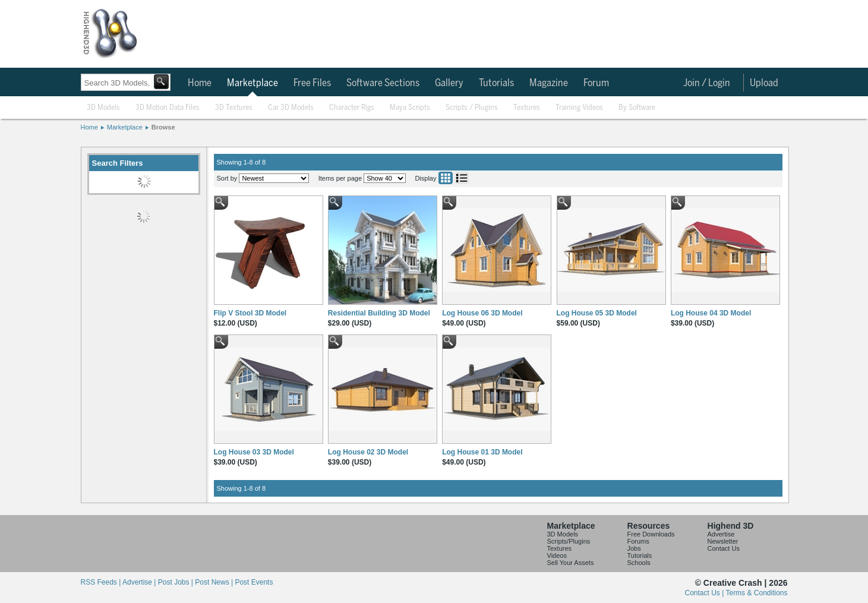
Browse (163, 127)
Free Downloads (651, 534)
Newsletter (723, 541)
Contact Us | (706, 593)
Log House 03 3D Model (254, 452)
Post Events (254, 582)
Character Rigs (352, 108)
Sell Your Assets (571, 563)
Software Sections (383, 83)
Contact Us (724, 548)
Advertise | (140, 582)
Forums (638, 541)
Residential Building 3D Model (379, 313)
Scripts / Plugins (472, 108)
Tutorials (496, 83)
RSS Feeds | (102, 582)
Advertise (721, 534)
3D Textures (234, 108)
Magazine (549, 83)
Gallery (449, 83)
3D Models (103, 108)
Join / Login (707, 83)
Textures (527, 108)
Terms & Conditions (756, 593)
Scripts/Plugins (569, 541)
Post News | (215, 582)
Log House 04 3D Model (711, 313)
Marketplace (252, 83)
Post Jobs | (176, 582)
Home (200, 83)
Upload (764, 83)
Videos (557, 555)
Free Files (312, 83)
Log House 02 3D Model (368, 452)
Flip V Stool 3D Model (250, 313)
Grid (446, 178)
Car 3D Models (291, 108)
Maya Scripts (410, 108)
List (462, 178)
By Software (637, 108)
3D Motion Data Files (168, 108)
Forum (596, 83)
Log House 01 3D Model (482, 452)
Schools (639, 563)
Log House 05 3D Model (597, 313)
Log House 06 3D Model (482, 313)
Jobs (634, 548)
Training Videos (579, 108)
